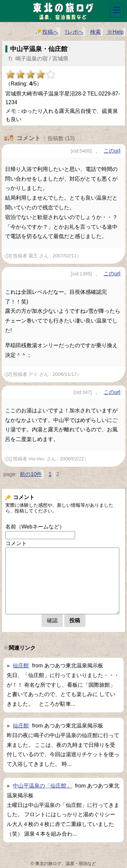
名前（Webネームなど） (35, 527)
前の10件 (31, 474)
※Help (115, 32)
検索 (96, 32)
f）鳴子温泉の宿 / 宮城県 (39, 59)
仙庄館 (21, 666)
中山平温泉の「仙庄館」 (42, 786)
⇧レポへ (74, 32)
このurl (112, 151)
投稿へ (47, 32)
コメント (16, 543)
